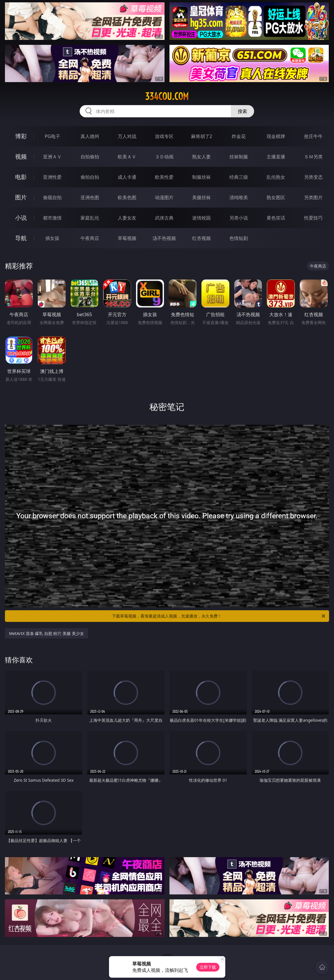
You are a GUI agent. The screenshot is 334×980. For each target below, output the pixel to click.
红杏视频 (201, 238)
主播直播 (276, 157)
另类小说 (239, 218)
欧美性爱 (164, 177)
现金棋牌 (276, 136)
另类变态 (313, 177)
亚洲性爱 (52, 177)
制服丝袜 (201, 177)
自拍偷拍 (90, 157)
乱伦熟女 (276, 177)
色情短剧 (239, 238)
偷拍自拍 (90, 177)
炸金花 (239, 136)
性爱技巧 (313, 218)
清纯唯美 (239, 197)
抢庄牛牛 (313, 136)
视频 (21, 156)
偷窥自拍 (52, 197)
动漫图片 (164, 197)
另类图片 (313, 197)
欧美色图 (127, 197)
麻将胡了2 (202, 136)
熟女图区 (276, 197)
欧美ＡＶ (127, 157)
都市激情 (52, 218)
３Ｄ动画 (164, 157)
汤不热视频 (164, 238)
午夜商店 (90, 238)
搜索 (242, 111)
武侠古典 (164, 218)
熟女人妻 (201, 157)
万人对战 (127, 136)
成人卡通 (127, 177)
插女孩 (52, 238)
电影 (21, 177)
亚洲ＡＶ (52, 157)
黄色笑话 (276, 218)
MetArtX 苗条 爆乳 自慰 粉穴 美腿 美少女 (46, 633)
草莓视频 (127, 238)
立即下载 (208, 967)
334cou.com (167, 96)
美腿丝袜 (201, 197)
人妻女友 (127, 218)
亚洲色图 (90, 197)
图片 (21, 197)
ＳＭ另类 (313, 157)
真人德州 (90, 136)
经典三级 (239, 177)
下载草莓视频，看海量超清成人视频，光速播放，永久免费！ (219, 616)
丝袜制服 (239, 157)
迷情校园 (201, 218)
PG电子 (52, 136)
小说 (21, 218)
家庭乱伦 (90, 218)
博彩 (21, 136)
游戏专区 (164, 136)
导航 (21, 238)
